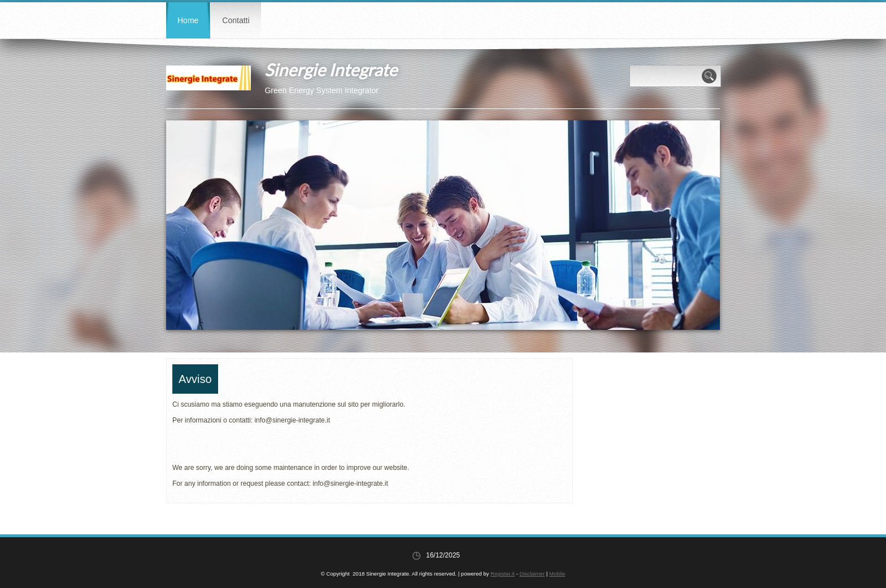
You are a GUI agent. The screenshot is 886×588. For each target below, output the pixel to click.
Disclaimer (532, 574)
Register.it (503, 574)
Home (188, 20)
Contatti (236, 20)
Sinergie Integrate (331, 69)
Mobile (557, 574)
